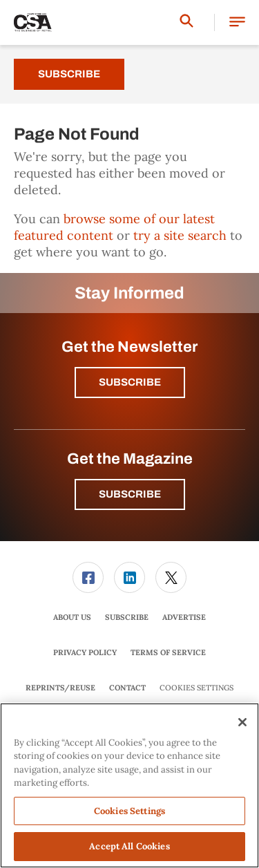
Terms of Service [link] (168, 652)
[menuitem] (88, 577)
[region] (129, 785)
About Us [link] (72, 617)
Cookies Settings (196, 688)
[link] (88, 577)
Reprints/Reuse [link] (60, 688)
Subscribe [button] (130, 382)
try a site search (180, 235)
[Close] (242, 722)
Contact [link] (127, 688)
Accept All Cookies (129, 846)
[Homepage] (33, 23)
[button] (237, 22)
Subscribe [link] (127, 617)
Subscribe (69, 74)
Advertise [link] (184, 617)
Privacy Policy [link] (85, 652)
